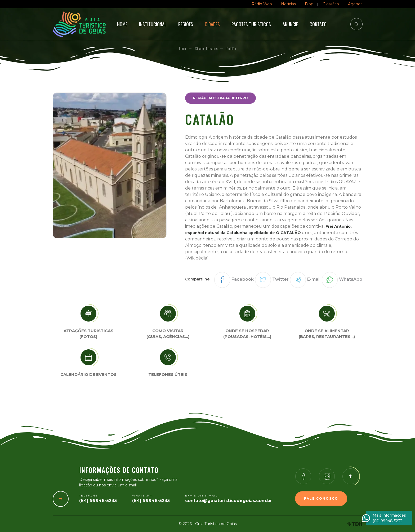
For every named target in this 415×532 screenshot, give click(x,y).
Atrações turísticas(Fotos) (88, 334)
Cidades (212, 24)
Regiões (186, 24)
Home (122, 24)
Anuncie (290, 24)
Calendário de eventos (88, 374)
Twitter (280, 279)
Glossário (331, 4)
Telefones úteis (168, 374)
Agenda (355, 4)
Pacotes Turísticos (251, 24)
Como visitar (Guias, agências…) (168, 334)
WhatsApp (351, 279)
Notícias (288, 4)
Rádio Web (262, 4)
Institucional (153, 24)
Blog (309, 4)
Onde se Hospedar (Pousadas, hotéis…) (247, 334)
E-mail (314, 279)
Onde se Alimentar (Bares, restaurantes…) (327, 334)
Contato (318, 24)
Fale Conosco (321, 498)
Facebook (243, 279)
